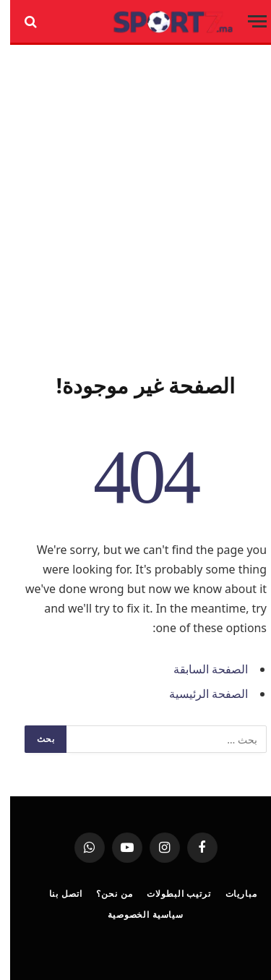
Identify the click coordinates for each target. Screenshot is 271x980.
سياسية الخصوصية (135, 915)
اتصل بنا (56, 894)
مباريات (231, 894)
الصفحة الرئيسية (198, 694)
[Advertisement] (135, 206)
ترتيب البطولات (168, 894)
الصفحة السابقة (201, 669)
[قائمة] (247, 21)
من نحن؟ (104, 894)
